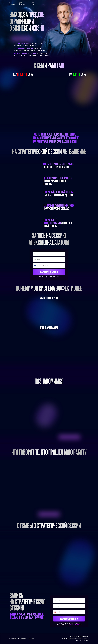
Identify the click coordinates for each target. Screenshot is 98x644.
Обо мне (32, 3)
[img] (42, 2)
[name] (49, 254)
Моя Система (22, 3)
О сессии (12, 3)
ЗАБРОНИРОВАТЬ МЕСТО (49, 272)
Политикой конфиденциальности (54, 278)
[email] (49, 260)
